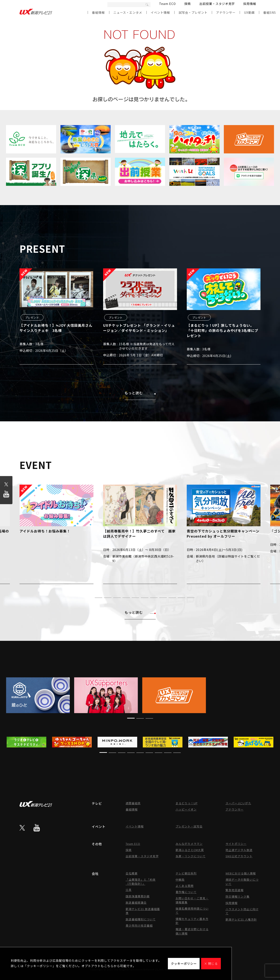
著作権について (186, 892)
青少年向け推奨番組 (139, 925)
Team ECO (167, 4)
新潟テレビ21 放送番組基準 (143, 911)
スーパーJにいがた (238, 803)
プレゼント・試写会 (189, 826)
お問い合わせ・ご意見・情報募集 (192, 900)
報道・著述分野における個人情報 (192, 931)
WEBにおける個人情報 (241, 873)
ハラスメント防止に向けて (242, 911)
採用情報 (250, 4)
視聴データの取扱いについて (242, 882)
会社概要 (132, 873)
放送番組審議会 (136, 902)
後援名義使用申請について (192, 910)
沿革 (129, 890)
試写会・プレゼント (193, 12)
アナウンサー (226, 12)
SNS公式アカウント (239, 856)
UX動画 (249, 12)
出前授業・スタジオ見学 (217, 4)
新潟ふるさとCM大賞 (190, 850)
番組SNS (270, 12)
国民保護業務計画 (138, 896)
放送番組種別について (141, 919)
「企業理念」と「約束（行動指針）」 (141, 882)
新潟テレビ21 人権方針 (241, 919)
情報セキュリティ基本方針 (192, 921)
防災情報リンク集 (238, 896)
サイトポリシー (236, 844)
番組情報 (98, 12)
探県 (188, 4)
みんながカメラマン (189, 844)
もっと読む (140, 393)
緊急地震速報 (235, 890)
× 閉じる (211, 963)
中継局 (180, 879)
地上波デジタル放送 (239, 850)
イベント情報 (160, 12)
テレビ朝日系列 (186, 873)
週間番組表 (133, 803)
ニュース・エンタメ (128, 12)
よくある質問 (185, 886)
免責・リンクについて (191, 856)
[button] (89, 598)
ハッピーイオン (186, 809)
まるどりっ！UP (187, 803)
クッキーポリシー (184, 963)
